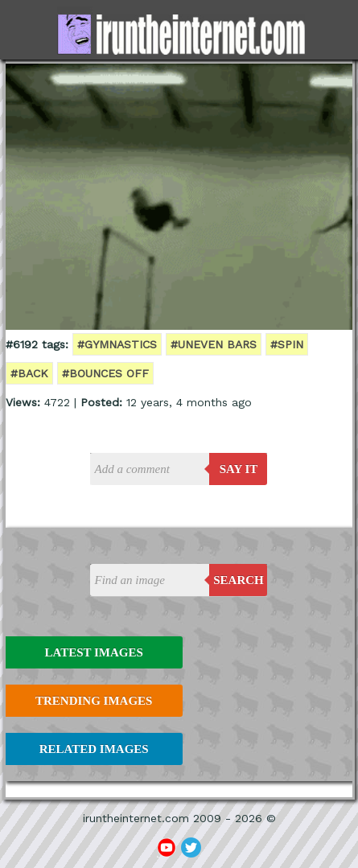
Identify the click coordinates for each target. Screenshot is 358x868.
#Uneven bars (214, 344)
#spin (287, 344)
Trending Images (94, 701)
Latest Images (93, 652)
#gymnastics (117, 344)
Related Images (94, 749)
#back (29, 373)
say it (239, 469)
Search (239, 580)
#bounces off (105, 373)
